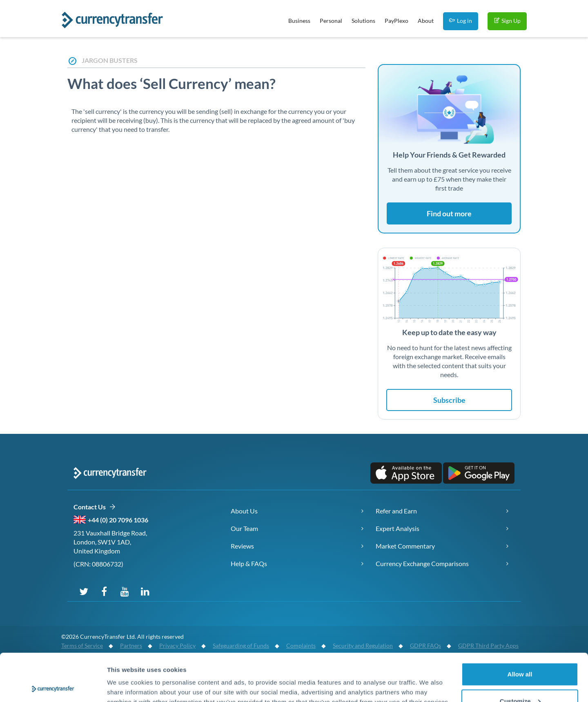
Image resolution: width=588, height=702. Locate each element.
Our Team (244, 528)
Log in (461, 21)
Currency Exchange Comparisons (422, 563)
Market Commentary (405, 546)
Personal (331, 21)
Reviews (242, 546)
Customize (520, 654)
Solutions (363, 21)
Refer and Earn (396, 511)
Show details (126, 677)
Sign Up (507, 21)
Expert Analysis (398, 528)
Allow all (520, 627)
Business (299, 21)
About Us (244, 511)
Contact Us (95, 507)
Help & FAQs (249, 563)
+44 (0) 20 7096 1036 (118, 520)
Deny (520, 680)
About (426, 21)
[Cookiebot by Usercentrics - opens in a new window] (53, 686)
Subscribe (449, 400)
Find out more (449, 213)
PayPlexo (396, 21)
